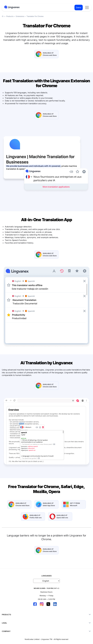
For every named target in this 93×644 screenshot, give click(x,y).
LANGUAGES (46, 576)
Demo (79, 8)
